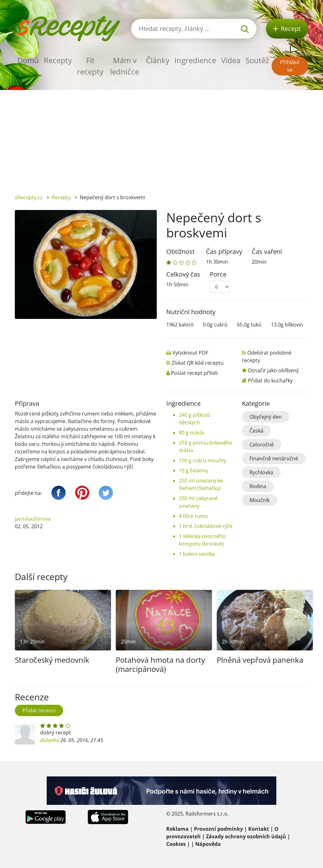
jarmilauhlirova (33, 519)
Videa (231, 60)
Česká (256, 431)
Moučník (260, 500)
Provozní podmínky (218, 829)
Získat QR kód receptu (198, 363)
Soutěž (257, 60)
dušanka (50, 740)
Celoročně (262, 445)
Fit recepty (90, 66)
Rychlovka (261, 472)
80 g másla (191, 433)
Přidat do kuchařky (270, 380)
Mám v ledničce (125, 66)
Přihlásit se (290, 66)
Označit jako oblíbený (273, 370)
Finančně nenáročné (274, 458)
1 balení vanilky (197, 554)
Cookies (176, 844)
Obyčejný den (266, 417)
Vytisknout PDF (190, 353)
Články (158, 60)
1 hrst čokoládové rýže (206, 526)
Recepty (58, 60)
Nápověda (208, 844)
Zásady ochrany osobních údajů (246, 836)
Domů (28, 60)
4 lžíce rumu (193, 516)
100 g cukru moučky (203, 460)
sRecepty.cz (29, 197)
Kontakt (259, 829)
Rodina (258, 486)
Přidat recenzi (39, 710)
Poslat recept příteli (194, 373)
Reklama (177, 829)
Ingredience (195, 60)
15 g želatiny (194, 470)
